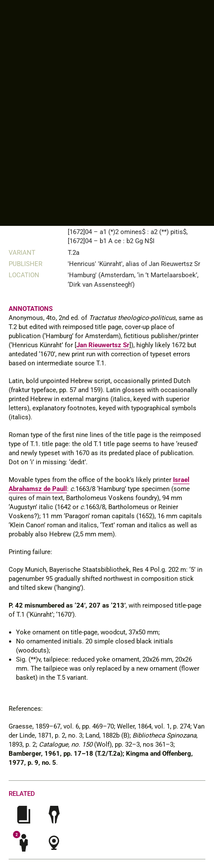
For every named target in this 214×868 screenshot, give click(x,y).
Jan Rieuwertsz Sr (103, 345)
